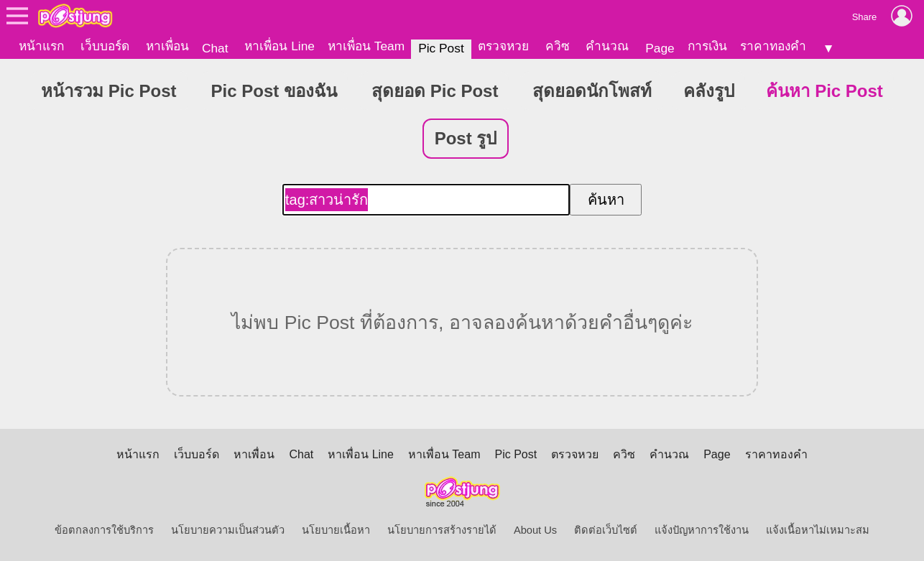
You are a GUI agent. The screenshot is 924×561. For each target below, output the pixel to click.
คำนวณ (607, 46)
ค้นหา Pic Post (824, 91)
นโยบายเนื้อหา (336, 530)
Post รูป (466, 138)
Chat (215, 48)
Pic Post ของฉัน (274, 91)
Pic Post (441, 48)
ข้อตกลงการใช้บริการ (104, 530)
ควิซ (558, 46)
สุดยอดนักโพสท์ (592, 91)
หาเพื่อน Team (366, 46)
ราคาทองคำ (773, 46)
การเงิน (707, 46)
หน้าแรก (41, 46)
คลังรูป (709, 91)
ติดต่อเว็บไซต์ (606, 530)
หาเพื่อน (167, 46)
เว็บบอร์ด (105, 46)
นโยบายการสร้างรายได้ (442, 530)
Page (660, 48)
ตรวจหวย (503, 46)
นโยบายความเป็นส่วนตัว (228, 530)
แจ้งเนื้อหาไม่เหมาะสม (818, 530)
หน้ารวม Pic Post (108, 91)
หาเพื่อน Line (279, 46)
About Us (535, 530)
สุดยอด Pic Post (435, 91)
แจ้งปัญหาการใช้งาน (702, 530)
